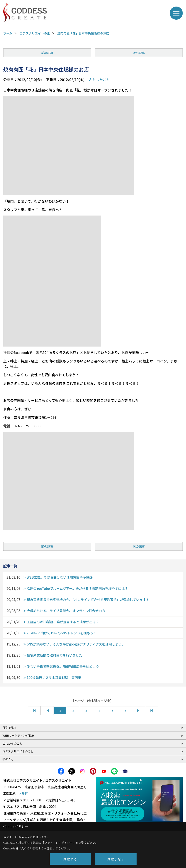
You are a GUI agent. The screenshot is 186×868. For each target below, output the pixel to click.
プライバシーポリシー (59, 843)
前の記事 (47, 53)
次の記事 (139, 53)
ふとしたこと (99, 79)
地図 (25, 793)
